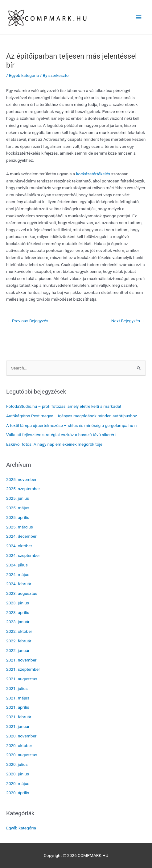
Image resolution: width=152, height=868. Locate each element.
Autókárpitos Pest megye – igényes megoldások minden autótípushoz (72, 416)
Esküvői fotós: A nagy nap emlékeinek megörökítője (54, 444)
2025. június (18, 498)
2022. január (18, 650)
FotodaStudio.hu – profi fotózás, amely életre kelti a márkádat (64, 406)
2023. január (18, 622)
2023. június (18, 603)
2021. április (18, 707)
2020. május (18, 783)
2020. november (21, 736)
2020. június (18, 774)
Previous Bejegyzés (28, 321)
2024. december (21, 536)
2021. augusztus (22, 679)
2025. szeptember (23, 489)
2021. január (18, 726)
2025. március (20, 527)
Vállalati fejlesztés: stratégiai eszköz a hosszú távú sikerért (61, 435)
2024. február (19, 584)
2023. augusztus (22, 593)
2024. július (17, 565)
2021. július (17, 688)
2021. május (18, 698)
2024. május (18, 574)
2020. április (18, 793)
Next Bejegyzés (128, 321)
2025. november (21, 479)
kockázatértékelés (93, 174)
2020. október (19, 745)
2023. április (18, 612)
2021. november (21, 660)
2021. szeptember (23, 669)
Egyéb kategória (24, 75)
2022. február (19, 641)
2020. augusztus (22, 755)
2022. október (19, 631)
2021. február (19, 717)
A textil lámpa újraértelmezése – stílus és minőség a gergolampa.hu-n (71, 425)
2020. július (17, 764)
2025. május (18, 508)
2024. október (19, 546)
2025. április (18, 517)
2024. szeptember (23, 555)
